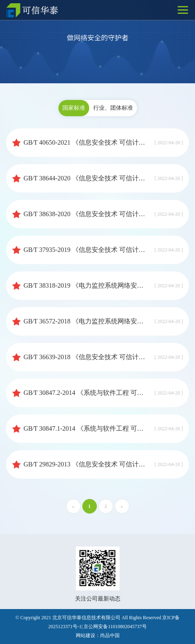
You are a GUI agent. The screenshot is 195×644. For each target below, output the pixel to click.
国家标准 (74, 108)
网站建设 (86, 635)
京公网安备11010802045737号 (115, 627)
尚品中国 (110, 635)
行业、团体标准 (113, 108)
